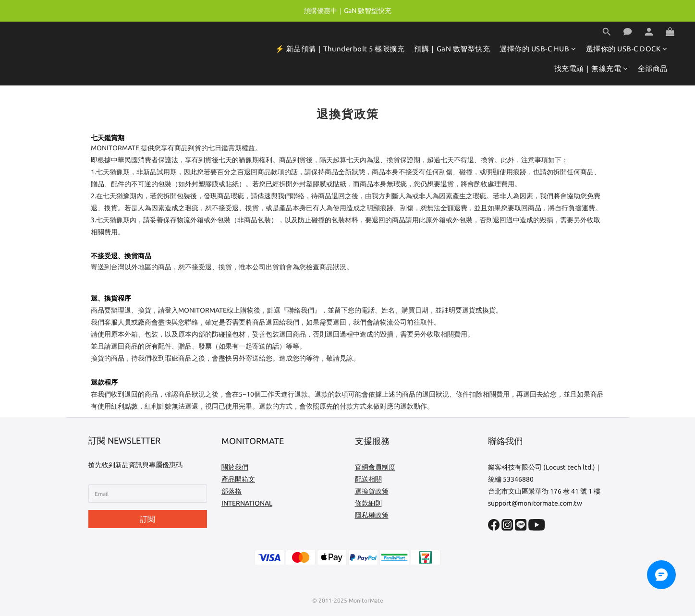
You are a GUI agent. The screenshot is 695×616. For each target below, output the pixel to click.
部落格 (232, 491)
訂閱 (147, 519)
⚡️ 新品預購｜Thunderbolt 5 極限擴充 (340, 49)
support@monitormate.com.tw (535, 503)
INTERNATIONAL (247, 503)
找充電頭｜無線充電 (591, 68)
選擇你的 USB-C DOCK (627, 49)
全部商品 (653, 68)
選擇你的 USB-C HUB (538, 49)
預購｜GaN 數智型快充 (452, 49)
